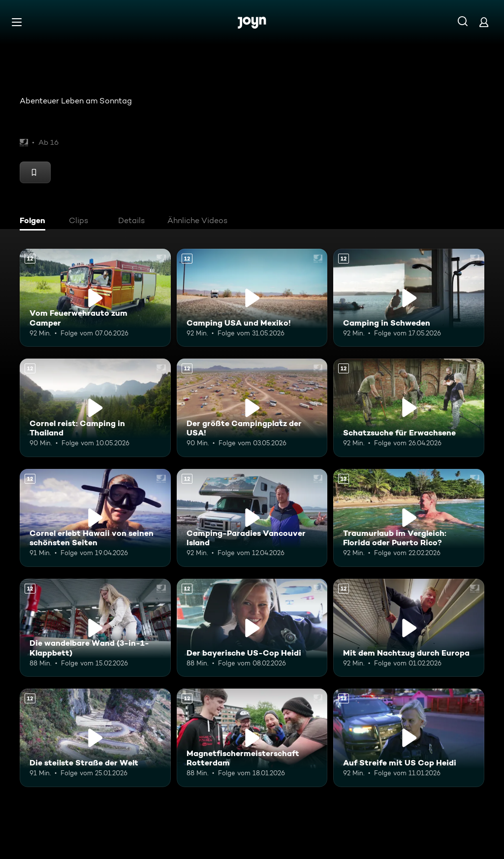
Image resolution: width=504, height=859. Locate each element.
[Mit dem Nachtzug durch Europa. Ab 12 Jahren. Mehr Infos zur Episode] (409, 628)
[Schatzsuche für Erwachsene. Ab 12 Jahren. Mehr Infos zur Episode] (409, 408)
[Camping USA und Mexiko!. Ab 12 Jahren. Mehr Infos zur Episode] (252, 298)
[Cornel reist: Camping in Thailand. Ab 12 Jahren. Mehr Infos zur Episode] (95, 408)
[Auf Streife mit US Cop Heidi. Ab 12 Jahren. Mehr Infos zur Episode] (409, 738)
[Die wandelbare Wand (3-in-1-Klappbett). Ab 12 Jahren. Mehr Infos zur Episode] (95, 628)
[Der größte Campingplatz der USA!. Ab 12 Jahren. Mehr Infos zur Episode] (252, 408)
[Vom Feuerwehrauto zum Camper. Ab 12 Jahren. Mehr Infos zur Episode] (95, 298)
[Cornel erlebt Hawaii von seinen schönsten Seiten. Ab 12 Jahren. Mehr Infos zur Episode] (95, 518)
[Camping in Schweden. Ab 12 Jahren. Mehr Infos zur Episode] (409, 298)
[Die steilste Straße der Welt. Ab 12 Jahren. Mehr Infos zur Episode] (95, 738)
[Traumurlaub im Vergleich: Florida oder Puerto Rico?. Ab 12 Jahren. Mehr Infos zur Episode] (409, 518)
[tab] (35, 222)
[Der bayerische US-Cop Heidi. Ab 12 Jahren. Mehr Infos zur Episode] (252, 628)
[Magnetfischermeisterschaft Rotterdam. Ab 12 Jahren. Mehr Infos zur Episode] (252, 738)
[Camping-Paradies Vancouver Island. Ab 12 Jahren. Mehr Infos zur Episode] (252, 518)
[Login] (484, 22)
